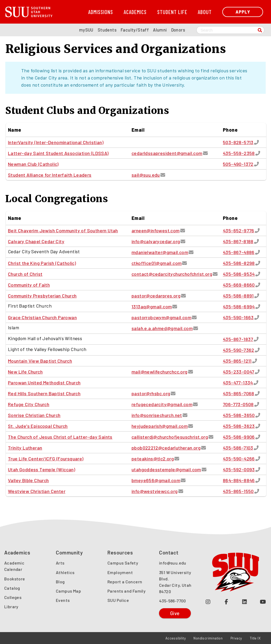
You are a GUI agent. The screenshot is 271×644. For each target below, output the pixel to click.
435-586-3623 (239, 426)
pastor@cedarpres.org (156, 296)
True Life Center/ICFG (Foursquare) (46, 459)
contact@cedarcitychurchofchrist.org (172, 274)
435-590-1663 (238, 317)
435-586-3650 (239, 415)
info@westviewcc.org (155, 491)
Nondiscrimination (208, 638)
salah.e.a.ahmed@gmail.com (162, 328)
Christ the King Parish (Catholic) (42, 263)
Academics (135, 12)
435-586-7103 (238, 448)
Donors (178, 30)
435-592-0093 (239, 469)
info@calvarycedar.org (156, 241)
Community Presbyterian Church (42, 296)
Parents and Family (127, 591)
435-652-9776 (239, 230)
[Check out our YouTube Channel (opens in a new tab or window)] (263, 601)
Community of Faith (29, 285)
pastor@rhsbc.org (151, 393)
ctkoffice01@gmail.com (157, 263)
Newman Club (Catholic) (33, 164)
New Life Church (25, 372)
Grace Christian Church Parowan (42, 317)
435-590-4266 (239, 459)
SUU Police (118, 600)
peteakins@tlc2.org (153, 459)
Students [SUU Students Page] (107, 30)
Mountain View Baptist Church (40, 361)
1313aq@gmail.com (152, 307)
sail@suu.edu (146, 175)
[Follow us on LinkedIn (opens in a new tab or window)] (245, 601)
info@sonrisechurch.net (157, 415)
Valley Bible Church (28, 480)
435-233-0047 (239, 372)
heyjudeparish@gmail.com (160, 426)
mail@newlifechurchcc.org (160, 372)
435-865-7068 (239, 393)
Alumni (160, 30)
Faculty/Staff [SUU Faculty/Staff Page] (135, 30)
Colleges (13, 597)
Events (63, 600)
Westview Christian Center (37, 491)
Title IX (255, 638)
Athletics (65, 572)
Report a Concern (125, 582)
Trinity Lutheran (25, 448)
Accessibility (176, 638)
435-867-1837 (238, 339)
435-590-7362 (239, 350)
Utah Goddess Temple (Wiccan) (42, 469)
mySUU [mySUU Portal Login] (86, 30)
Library (11, 607)
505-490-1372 (238, 164)
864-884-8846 (239, 480)
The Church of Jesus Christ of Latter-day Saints (60, 437)
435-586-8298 (239, 263)
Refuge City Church (29, 404)
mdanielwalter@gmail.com (160, 252)
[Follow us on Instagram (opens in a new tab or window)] (208, 601)
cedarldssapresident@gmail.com (167, 153)
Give (175, 613)
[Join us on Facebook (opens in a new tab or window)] (226, 601)
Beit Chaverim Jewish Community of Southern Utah (63, 230)
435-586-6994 (239, 307)
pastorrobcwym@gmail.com (161, 317)
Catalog (12, 588)
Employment (120, 572)
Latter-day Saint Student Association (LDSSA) (58, 153)
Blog (60, 582)
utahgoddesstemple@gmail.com (166, 469)
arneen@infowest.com (156, 230)
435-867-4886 (239, 252)
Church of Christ (25, 274)
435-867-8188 (238, 241)
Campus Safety (123, 563)
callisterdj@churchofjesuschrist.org (170, 437)
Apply (243, 12)
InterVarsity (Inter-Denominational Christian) (56, 142)
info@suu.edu (173, 563)
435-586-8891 (238, 296)
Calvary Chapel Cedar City (36, 241)
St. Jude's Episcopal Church (38, 426)
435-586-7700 (173, 601)
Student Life (172, 12)
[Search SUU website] (230, 30)
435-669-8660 (239, 285)
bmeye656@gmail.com (156, 480)
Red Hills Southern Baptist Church (44, 393)
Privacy (236, 638)
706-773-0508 (238, 404)
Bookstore (15, 579)
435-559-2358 (239, 153)
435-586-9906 (239, 437)
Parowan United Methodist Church (44, 383)
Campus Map (68, 591)
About (205, 12)
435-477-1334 (238, 383)
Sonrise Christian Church (34, 415)
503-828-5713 (238, 142)
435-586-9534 (239, 274)
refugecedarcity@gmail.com (162, 404)
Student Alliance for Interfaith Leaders (50, 175)
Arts (60, 563)
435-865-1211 (237, 361)
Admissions (101, 12)
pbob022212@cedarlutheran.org (166, 448)
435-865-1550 (238, 491)
